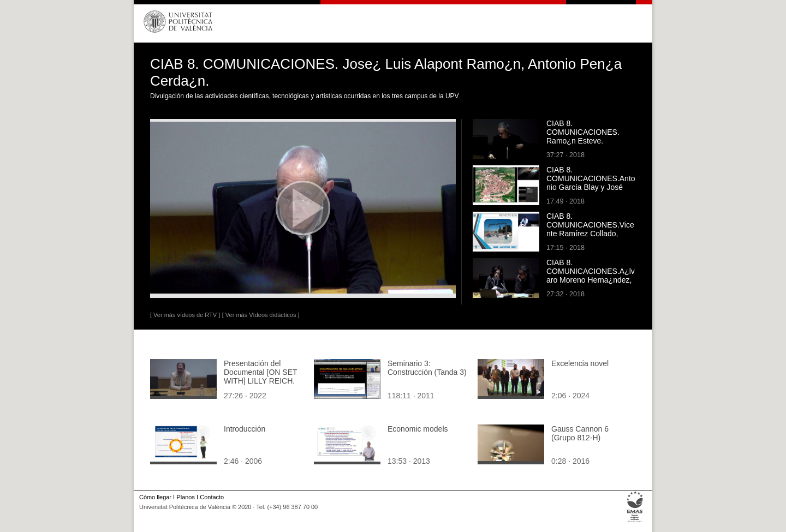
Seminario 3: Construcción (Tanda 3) (427, 368)
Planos (185, 497)
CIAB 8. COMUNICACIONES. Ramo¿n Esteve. (583, 132)
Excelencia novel (580, 363)
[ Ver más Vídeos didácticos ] (261, 315)
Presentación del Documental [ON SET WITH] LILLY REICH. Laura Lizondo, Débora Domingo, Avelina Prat (263, 381)
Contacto (212, 497)
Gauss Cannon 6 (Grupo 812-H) (580, 433)
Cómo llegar (155, 497)
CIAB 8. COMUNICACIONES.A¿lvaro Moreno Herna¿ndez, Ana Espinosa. (591, 276)
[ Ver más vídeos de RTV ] (185, 315)
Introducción (245, 429)
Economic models (418, 429)
